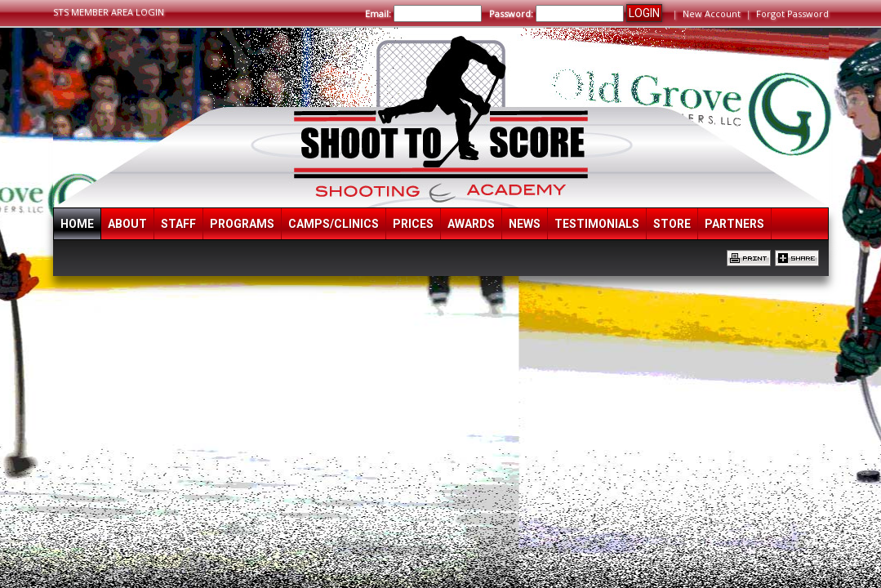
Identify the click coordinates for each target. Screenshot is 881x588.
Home (77, 224)
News (525, 224)
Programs (242, 224)
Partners (734, 224)
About (127, 224)
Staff (178, 224)
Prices (413, 224)
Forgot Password (792, 13)
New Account (712, 13)
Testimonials (597, 224)
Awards (471, 224)
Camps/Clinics (334, 224)
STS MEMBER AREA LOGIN (109, 12)
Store (672, 224)
